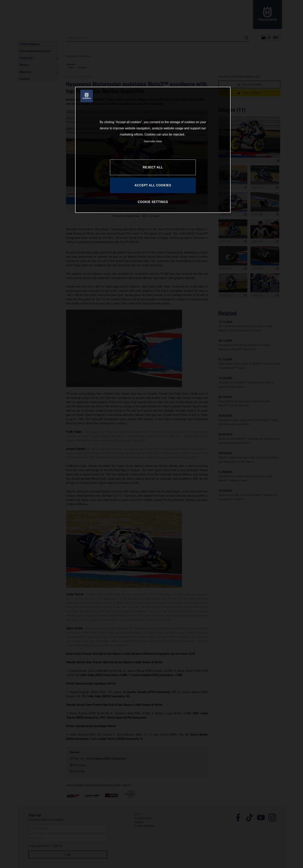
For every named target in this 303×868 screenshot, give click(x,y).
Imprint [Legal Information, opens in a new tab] (159, 141)
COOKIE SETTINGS (153, 202)
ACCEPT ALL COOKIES (153, 185)
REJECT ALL (153, 167)
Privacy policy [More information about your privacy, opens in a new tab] (150, 141)
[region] (153, 150)
